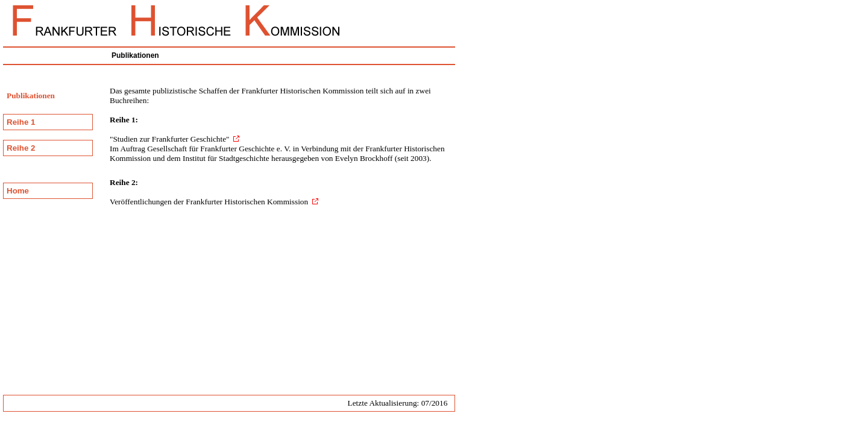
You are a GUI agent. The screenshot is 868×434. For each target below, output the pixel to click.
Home (18, 191)
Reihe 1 (21, 122)
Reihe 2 (21, 148)
